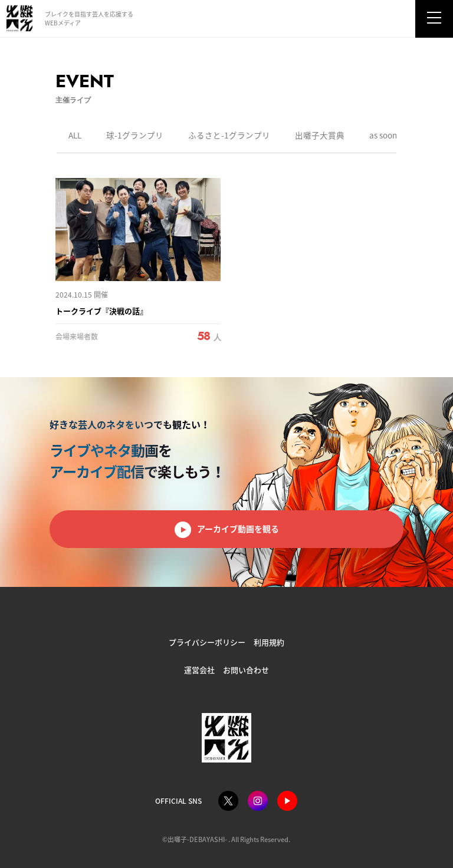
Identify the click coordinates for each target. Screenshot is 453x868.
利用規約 (269, 642)
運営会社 (199, 670)
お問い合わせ (246, 670)
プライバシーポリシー (207, 642)
